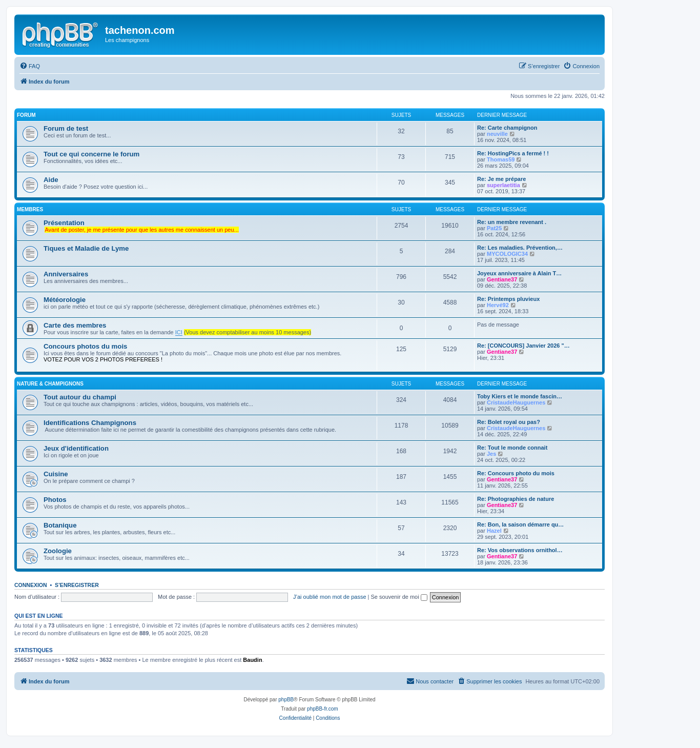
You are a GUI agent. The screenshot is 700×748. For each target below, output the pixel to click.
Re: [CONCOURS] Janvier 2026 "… (523, 346)
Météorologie (65, 300)
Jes (491, 454)
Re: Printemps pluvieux (508, 299)
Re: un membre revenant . (512, 222)
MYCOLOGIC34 (507, 254)
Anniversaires (66, 274)
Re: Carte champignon (507, 128)
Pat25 (494, 228)
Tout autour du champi (80, 397)
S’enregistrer (77, 585)
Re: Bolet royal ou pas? (509, 422)
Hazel (494, 531)
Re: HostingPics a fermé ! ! (513, 153)
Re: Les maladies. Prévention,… (520, 248)
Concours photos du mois (85, 346)
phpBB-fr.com (323, 709)
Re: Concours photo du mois (516, 473)
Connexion (31, 585)
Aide (51, 180)
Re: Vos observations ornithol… (520, 550)
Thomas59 (501, 159)
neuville (497, 134)
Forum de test (66, 128)
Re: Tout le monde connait (512, 448)
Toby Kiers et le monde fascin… (520, 396)
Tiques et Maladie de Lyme (86, 248)
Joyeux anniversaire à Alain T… (519, 273)
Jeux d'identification (76, 448)
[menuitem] (30, 66)
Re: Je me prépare (501, 179)
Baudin (252, 660)
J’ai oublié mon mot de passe (330, 597)
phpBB (286, 700)
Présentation (64, 223)
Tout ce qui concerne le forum (91, 154)
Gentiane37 (502, 279)
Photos (55, 500)
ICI (179, 332)
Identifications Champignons (90, 423)
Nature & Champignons (50, 384)
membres (30, 209)
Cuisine (56, 474)
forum (26, 115)
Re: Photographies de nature (516, 499)
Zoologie (58, 551)
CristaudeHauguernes (516, 402)
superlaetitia (503, 185)
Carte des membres (75, 325)
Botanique (60, 525)
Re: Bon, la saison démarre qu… (520, 524)
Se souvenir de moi (399, 597)
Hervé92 (498, 305)
